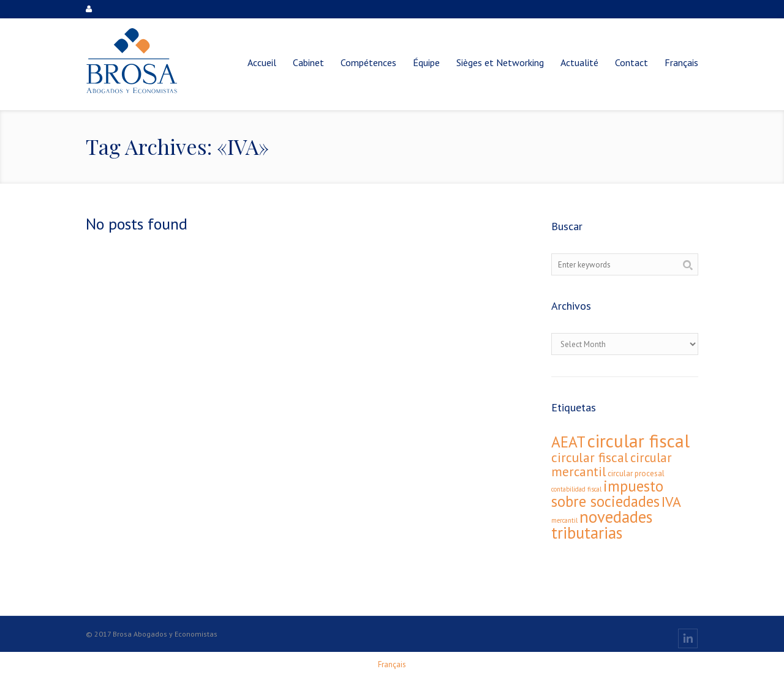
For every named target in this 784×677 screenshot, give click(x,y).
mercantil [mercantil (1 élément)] (564, 520)
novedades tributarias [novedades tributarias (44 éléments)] (602, 525)
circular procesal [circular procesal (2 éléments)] (636, 473)
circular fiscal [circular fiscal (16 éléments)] (590, 457)
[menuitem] (681, 62)
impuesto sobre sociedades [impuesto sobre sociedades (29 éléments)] (607, 494)
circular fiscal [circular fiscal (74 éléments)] (639, 441)
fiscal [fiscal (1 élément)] (594, 489)
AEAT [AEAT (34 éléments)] (568, 442)
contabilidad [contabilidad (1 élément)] (568, 489)
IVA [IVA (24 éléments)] (671, 502)
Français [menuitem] (392, 664)
